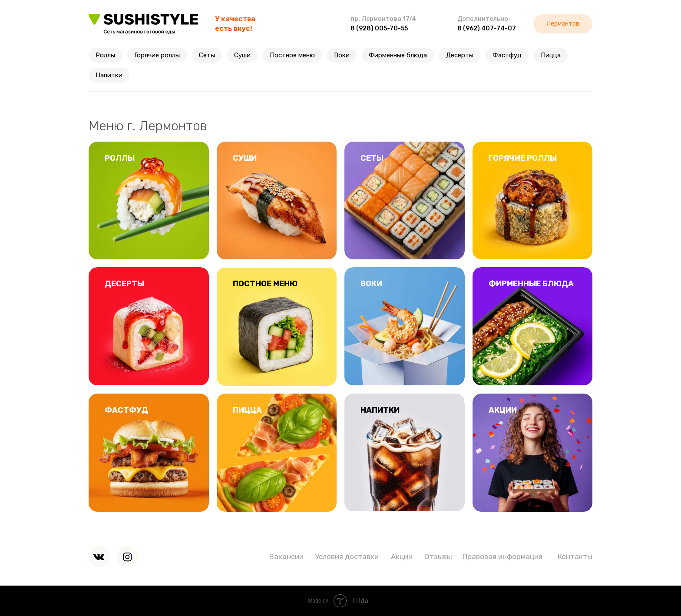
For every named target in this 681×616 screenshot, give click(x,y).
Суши (242, 55)
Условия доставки (347, 556)
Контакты (575, 556)
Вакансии (286, 556)
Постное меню (292, 55)
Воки (342, 55)
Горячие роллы (157, 55)
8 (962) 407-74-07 (487, 28)
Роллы (105, 55)
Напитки (109, 75)
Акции (402, 556)
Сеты (207, 55)
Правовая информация (502, 556)
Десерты (460, 55)
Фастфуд (507, 55)
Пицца (551, 55)
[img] (99, 557)
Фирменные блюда (398, 55)
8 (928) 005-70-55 (379, 28)
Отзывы (438, 556)
